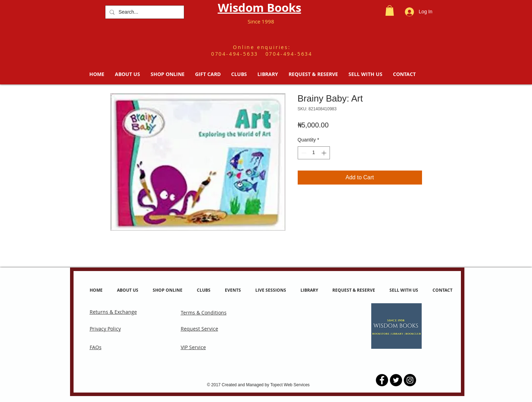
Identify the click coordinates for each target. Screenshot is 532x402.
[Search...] (144, 12)
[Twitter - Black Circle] (396, 380)
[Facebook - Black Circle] (382, 380)
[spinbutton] (314, 153)
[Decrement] (303, 153)
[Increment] (324, 153)
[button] (390, 11)
